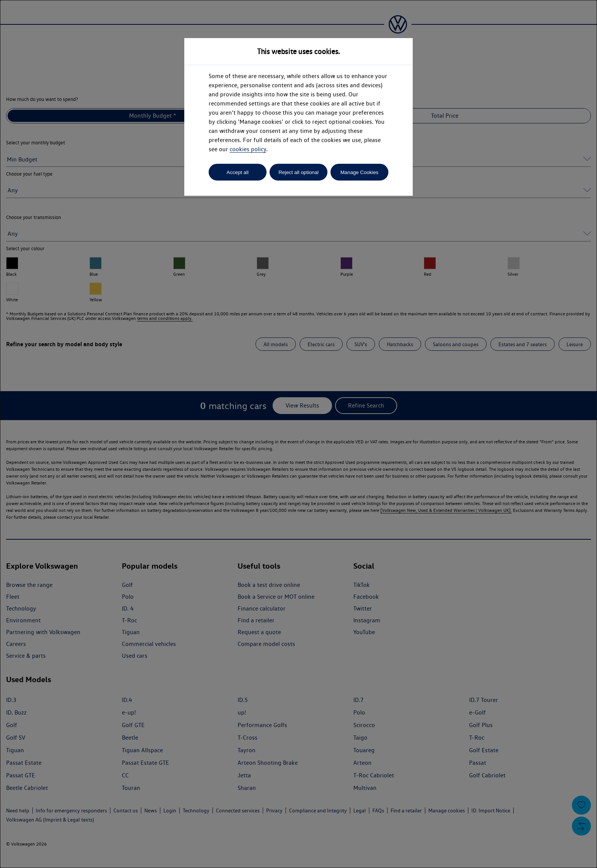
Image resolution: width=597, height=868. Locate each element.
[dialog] (298, 434)
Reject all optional (298, 172)
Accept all (238, 172)
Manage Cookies (359, 172)
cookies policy (248, 149)
